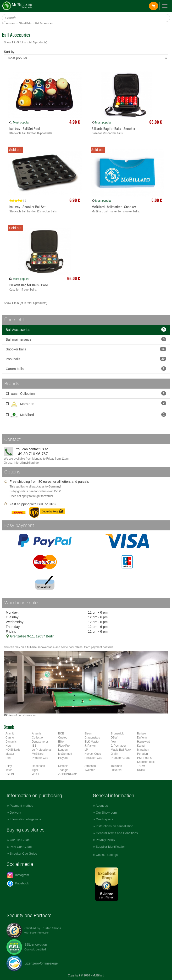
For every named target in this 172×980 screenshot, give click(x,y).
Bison (88, 734)
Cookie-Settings (107, 855)
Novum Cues (93, 754)
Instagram (18, 875)
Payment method (22, 806)
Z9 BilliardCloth (68, 774)
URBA (141, 770)
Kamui (141, 746)
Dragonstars (92, 738)
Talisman (116, 766)
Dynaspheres (40, 742)
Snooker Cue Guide (23, 854)
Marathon (86, 404)
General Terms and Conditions (117, 833)
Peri (8, 758)
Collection (86, 393)
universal (117, 770)
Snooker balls (86, 349)
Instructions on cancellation (114, 826)
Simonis (63, 766)
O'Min (114, 754)
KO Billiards (13, 750)
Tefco (9, 770)
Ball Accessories (86, 329)
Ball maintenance (86, 339)
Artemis (37, 734)
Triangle (63, 770)
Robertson (38, 766)
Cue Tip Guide (20, 840)
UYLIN (10, 774)
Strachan (90, 766)
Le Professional (42, 750)
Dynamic (11, 742)
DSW (114, 738)
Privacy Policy (105, 840)
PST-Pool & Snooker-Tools (146, 760)
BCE (61, 734)
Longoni (63, 750)
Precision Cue (93, 758)
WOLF (36, 774)
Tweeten (90, 770)
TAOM (141, 766)
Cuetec (63, 738)
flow (113, 742)
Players (63, 758)
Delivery (15, 813)
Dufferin (142, 738)
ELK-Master (92, 742)
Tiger (35, 770)
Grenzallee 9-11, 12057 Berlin (30, 636)
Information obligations (25, 819)
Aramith (10, 734)
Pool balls (86, 359)
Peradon (142, 754)
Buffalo (141, 734)
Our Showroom (106, 813)
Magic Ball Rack (121, 750)
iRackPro (64, 746)
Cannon (11, 738)
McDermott (65, 754)
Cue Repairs (104, 819)
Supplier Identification (111, 847)
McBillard (86, 415)
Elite (61, 742)
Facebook (18, 884)
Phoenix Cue (40, 758)
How (8, 746)
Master (10, 754)
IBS (34, 746)
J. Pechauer (118, 746)
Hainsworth (144, 742)
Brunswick (117, 734)
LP (86, 750)
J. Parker (90, 746)
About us (102, 806)
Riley (9, 766)
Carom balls (86, 369)
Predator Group (121, 758)
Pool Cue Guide (21, 847)
